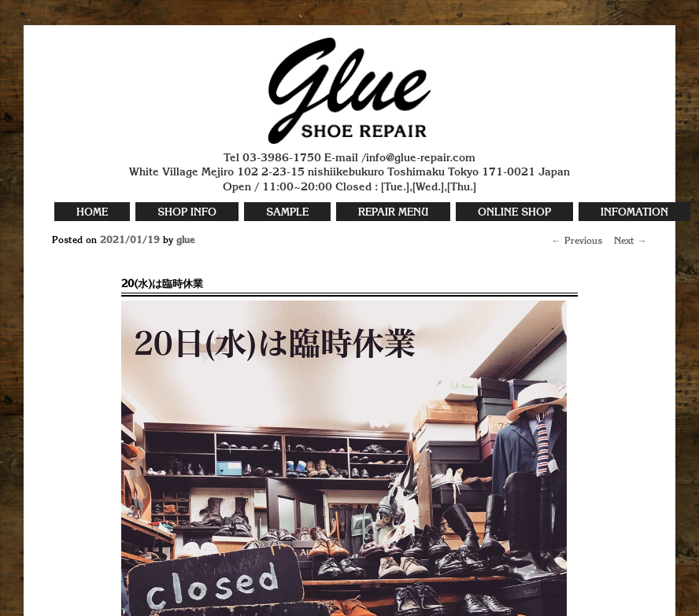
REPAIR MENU (393, 213)
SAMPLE (287, 213)
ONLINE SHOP (514, 213)
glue (185, 241)
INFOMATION (634, 213)
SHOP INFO (187, 213)
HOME (92, 213)
